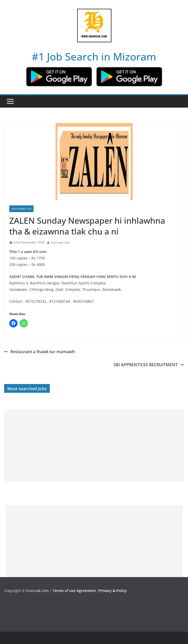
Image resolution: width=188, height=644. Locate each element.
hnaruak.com (60, 242)
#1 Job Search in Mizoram (94, 56)
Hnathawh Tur (21, 209)
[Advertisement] (94, 445)
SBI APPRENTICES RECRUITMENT (149, 365)
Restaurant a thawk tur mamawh (39, 352)
